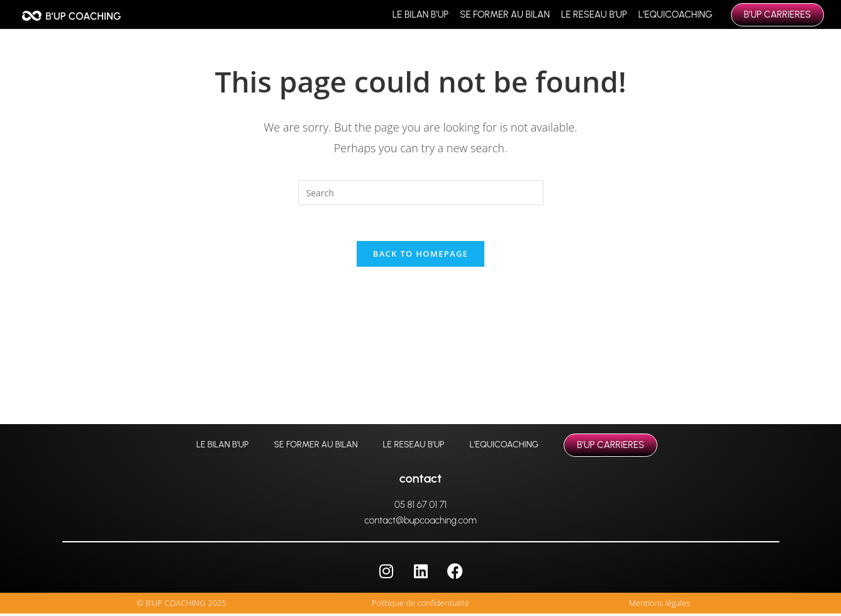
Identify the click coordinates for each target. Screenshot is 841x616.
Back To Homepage (420, 255)
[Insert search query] (421, 193)
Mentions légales (660, 605)
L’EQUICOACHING (676, 14)
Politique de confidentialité (420, 605)
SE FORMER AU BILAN (505, 14)
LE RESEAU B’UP (594, 14)
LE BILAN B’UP (420, 14)
